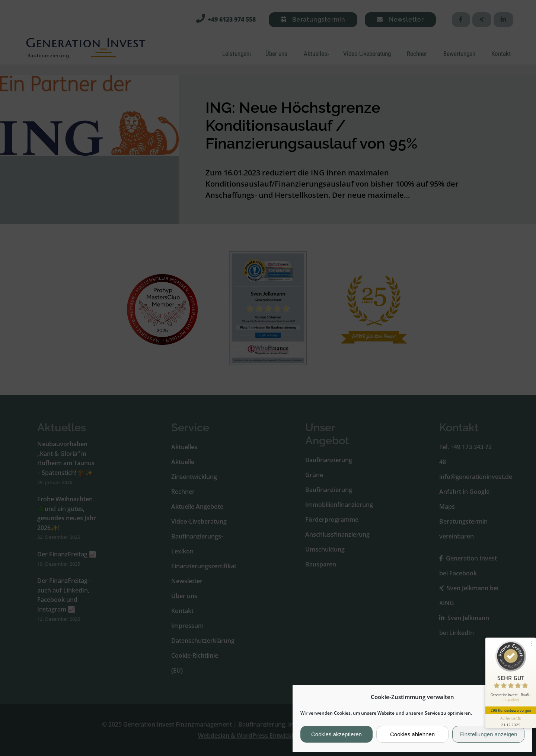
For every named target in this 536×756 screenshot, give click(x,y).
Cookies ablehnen (412, 734)
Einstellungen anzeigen (488, 734)
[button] (521, 697)
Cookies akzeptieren (336, 734)
